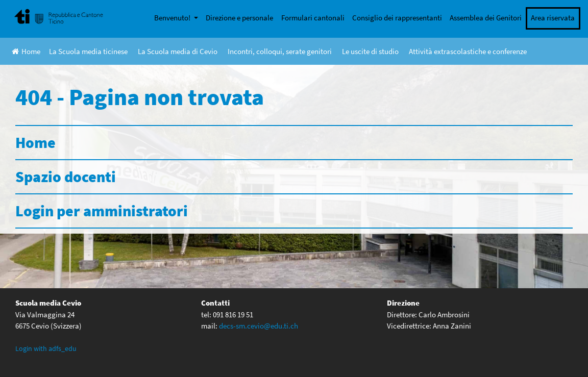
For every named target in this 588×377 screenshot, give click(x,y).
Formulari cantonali (313, 18)
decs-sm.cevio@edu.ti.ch (259, 326)
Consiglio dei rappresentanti (397, 18)
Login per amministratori (102, 211)
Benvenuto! (173, 18)
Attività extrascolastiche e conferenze (468, 51)
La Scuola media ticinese (88, 51)
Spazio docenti (66, 177)
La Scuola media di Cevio (178, 51)
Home (26, 51)
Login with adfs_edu (46, 348)
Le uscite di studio (370, 51)
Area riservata (553, 18)
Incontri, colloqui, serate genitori (280, 51)
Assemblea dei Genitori (486, 18)
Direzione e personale (239, 18)
